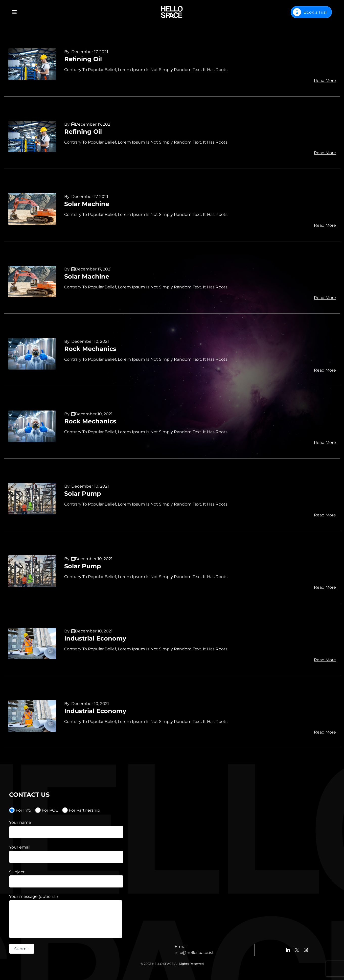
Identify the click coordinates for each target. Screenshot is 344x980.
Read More (325, 81)
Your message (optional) (33, 896)
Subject (17, 872)
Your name (20, 822)
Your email (20, 847)
